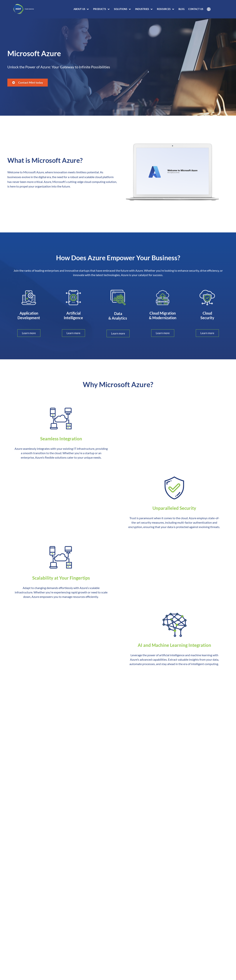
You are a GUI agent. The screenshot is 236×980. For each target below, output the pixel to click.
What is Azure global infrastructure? (41, 944)
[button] (81, 9)
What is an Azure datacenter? (36, 954)
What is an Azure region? (33, 964)
